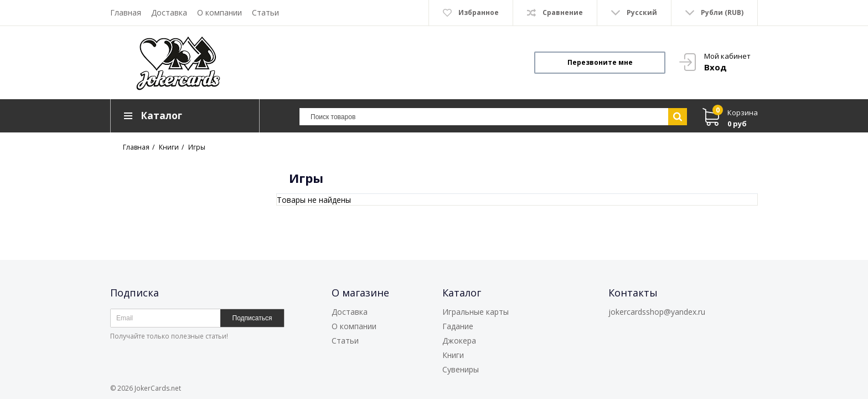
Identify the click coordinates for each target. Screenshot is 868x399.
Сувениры (461, 369)
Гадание (458, 326)
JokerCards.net (158, 388)
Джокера (459, 341)
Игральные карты (476, 312)
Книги (453, 355)
